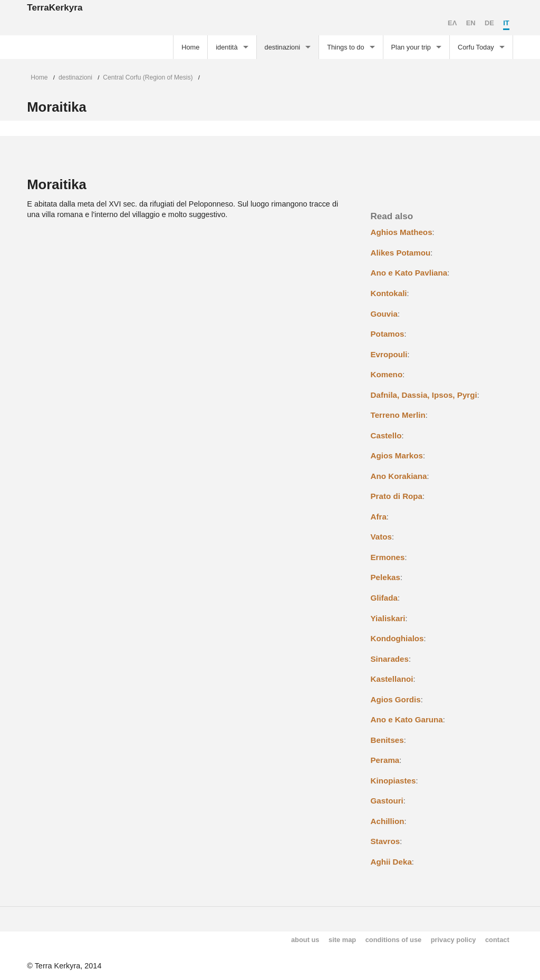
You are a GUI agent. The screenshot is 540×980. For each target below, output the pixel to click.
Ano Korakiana (399, 476)
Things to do (345, 47)
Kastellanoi (392, 679)
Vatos (381, 537)
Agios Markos (397, 455)
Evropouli (389, 354)
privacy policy (454, 940)
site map (342, 940)
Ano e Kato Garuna (407, 719)
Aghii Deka (391, 862)
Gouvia (384, 314)
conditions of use (394, 940)
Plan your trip (411, 47)
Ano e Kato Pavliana (409, 273)
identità (226, 47)
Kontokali (389, 293)
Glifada (384, 598)
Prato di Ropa (397, 496)
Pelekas (385, 577)
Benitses (387, 740)
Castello (386, 435)
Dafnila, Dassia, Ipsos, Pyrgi (424, 395)
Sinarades (390, 659)
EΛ (452, 23)
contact (497, 940)
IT (506, 23)
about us (305, 940)
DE (489, 23)
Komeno (387, 374)
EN (471, 23)
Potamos (388, 334)
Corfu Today (476, 47)
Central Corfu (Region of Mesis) (148, 77)
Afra (379, 517)
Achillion (388, 821)
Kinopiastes (393, 781)
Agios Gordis (396, 699)
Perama (385, 760)
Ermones (388, 557)
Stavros (385, 841)
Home (190, 47)
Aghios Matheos (402, 232)
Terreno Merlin (398, 415)
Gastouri (387, 801)
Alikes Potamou (401, 253)
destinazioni (283, 47)
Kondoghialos (397, 638)
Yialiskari (388, 618)
